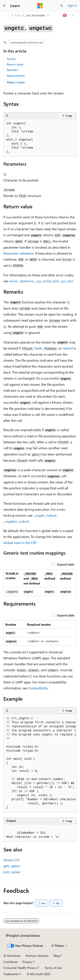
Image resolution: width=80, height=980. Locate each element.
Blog (56, 956)
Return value (15, 64)
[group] (40, 763)
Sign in (72, 5)
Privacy (27, 962)
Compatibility (38, 688)
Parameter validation (19, 253)
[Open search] (62, 6)
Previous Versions (37, 956)
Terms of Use (53, 968)
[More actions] (73, 15)
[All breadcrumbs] (7, 15)
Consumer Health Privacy (20, 968)
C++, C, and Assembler (30, 15)
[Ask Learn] (65, 15)
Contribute (10, 962)
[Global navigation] (4, 6)
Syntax (11, 59)
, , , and (41, 281)
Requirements (16, 76)
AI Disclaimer (12, 956)
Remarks (12, 70)
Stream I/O (11, 860)
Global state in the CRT (20, 543)
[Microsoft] (40, 6)
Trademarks (11, 974)
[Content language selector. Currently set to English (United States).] (23, 935)
